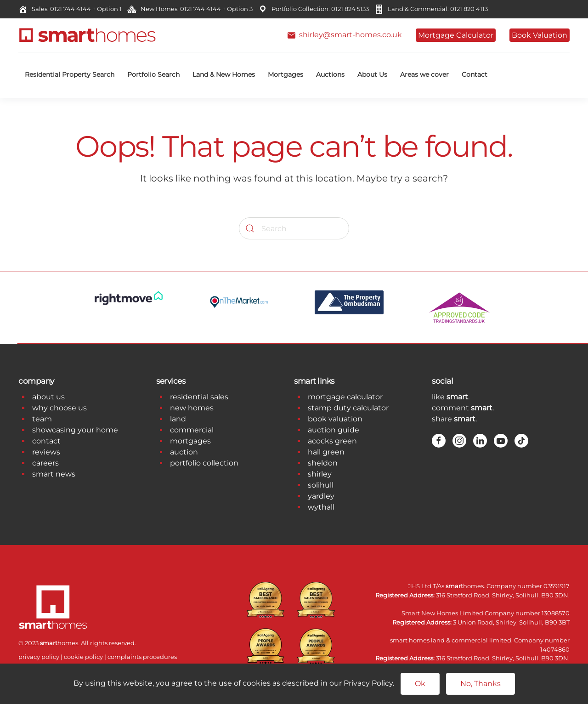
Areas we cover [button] (424, 74)
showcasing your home (75, 430)
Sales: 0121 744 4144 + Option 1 (75, 9)
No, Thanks (481, 684)
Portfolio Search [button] (153, 74)
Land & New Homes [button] (224, 74)
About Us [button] (372, 74)
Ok (420, 684)
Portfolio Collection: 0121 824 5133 (319, 9)
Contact (475, 74)
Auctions (330, 74)
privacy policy (39, 657)
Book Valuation (540, 35)
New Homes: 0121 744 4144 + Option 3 (195, 9)
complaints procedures (142, 657)
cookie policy (83, 657)
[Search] (294, 228)
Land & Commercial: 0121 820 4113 (436, 9)
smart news (54, 474)
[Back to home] (87, 35)
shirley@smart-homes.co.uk (345, 35)
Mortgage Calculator (456, 35)
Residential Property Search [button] (70, 74)
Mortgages (286, 74)
